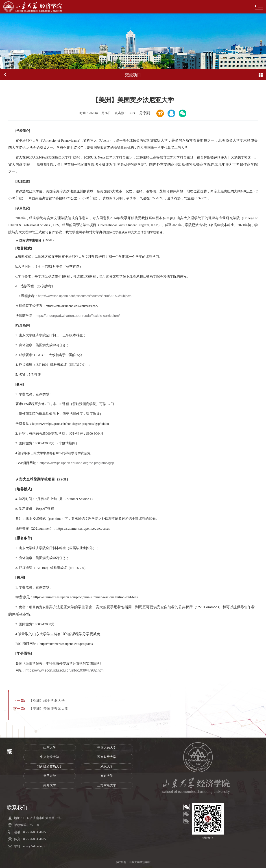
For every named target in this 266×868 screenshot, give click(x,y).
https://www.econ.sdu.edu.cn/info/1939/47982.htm (65, 670)
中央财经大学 (50, 757)
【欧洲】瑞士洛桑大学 (39, 701)
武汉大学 (107, 766)
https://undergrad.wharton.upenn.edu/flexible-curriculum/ (78, 316)
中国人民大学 (107, 748)
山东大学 (50, 748)
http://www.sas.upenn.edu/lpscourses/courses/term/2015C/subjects (85, 296)
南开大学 (50, 785)
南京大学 (107, 776)
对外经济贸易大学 (50, 766)
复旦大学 (50, 776)
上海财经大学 (107, 785)
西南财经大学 (107, 757)
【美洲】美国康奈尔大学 (41, 709)
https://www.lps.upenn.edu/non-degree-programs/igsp (77, 463)
